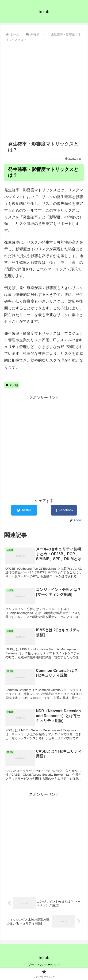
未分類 (12, 385)
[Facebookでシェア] (64, 510)
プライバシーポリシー (44, 965)
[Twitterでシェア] (24, 510)
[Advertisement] (44, 89)
